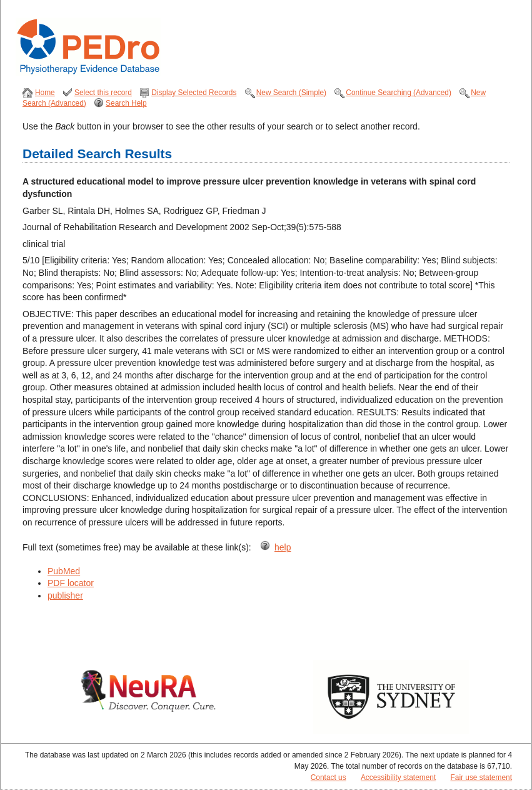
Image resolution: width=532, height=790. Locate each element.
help (283, 547)
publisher (65, 595)
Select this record (103, 93)
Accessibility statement (398, 777)
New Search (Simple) (291, 93)
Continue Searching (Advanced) (399, 93)
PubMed (64, 571)
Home (45, 93)
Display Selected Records (194, 93)
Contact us (329, 777)
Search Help (126, 103)
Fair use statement (481, 777)
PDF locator (71, 583)
